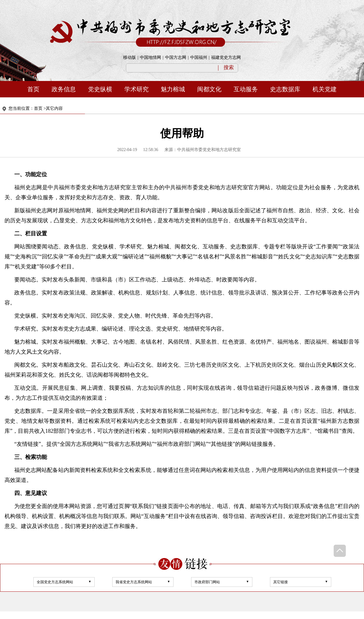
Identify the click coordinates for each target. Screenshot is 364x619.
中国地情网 (150, 57)
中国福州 (199, 57)
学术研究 (136, 89)
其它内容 (54, 108)
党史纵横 (100, 89)
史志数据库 (285, 89)
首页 (33, 89)
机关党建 (325, 89)
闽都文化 (209, 89)
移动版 (130, 57)
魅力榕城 (173, 89)
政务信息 (64, 89)
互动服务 (246, 89)
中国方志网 (176, 57)
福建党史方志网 (226, 57)
